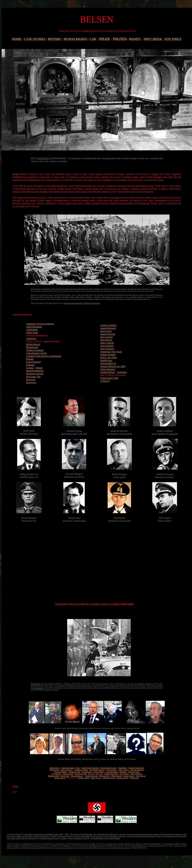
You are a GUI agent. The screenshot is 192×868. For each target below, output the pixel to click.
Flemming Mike (75, 772)
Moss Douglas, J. (77, 776)
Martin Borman (108, 334)
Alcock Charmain (68, 768)
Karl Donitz (106, 331)
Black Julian (54, 770)
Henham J (123, 772)
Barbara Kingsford (111, 774)
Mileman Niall (54, 776)
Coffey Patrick (124, 770)
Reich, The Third (109, 357)
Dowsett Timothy (61, 772)
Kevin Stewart (60, 778)
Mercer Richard (136, 774)
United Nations (108, 372)
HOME (17, 39)
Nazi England (107, 346)
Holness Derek (134, 772)
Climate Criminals (35, 350)
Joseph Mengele (108, 328)
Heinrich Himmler (35, 371)
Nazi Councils (107, 343)
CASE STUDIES (35, 39)
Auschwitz (31, 338)
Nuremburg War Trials (111, 352)
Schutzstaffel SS (108, 363)
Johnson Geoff (68, 774)
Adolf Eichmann (34, 327)
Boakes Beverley (67, 770)
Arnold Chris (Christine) (90, 768)
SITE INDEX (173, 39)
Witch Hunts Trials (109, 378)
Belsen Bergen (33, 344)
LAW (93, 39)
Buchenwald (32, 347)
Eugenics (31, 365)
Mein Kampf (107, 337)
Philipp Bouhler (108, 355)
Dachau (30, 359)
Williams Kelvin (109, 778)
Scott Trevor (141, 776)
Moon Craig (65, 776)
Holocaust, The (33, 377)
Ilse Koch (31, 379)
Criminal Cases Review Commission (44, 356)
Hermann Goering (35, 374)
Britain (39, 368)
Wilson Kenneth (122, 778)
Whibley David (84, 778)
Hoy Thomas (56, 774)
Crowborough (38, 688)
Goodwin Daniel (112, 772)
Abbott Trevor (55, 768)
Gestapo (30, 368)
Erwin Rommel (33, 362)
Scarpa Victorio (129, 776)
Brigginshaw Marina (97, 770)
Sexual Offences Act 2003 (113, 366)
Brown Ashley (111, 770)
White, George (96, 778)
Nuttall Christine (92, 776)
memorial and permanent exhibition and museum (82, 303)
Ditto (78, 768)
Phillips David (117, 776)
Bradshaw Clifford (81, 770)
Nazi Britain (106, 340)
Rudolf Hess (106, 360)
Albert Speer (32, 333)
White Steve (134, 778)
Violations (122, 372)
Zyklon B (105, 381)
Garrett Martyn (99, 772)
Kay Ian (91, 774)
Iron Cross (31, 382)
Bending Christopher (136, 768)
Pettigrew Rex (104, 776)
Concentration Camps (37, 353)
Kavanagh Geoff (81, 774)
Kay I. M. (99, 774)
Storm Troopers (108, 369)
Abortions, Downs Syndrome (40, 324)
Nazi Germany (107, 349)
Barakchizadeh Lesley (109, 768)
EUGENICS (44, 158)
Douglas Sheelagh (137, 770)
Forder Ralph (87, 772)
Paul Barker (123, 768)
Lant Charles (124, 774)
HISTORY (54, 39)
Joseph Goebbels (109, 325)
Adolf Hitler (32, 330)
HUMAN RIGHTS (75, 39)
